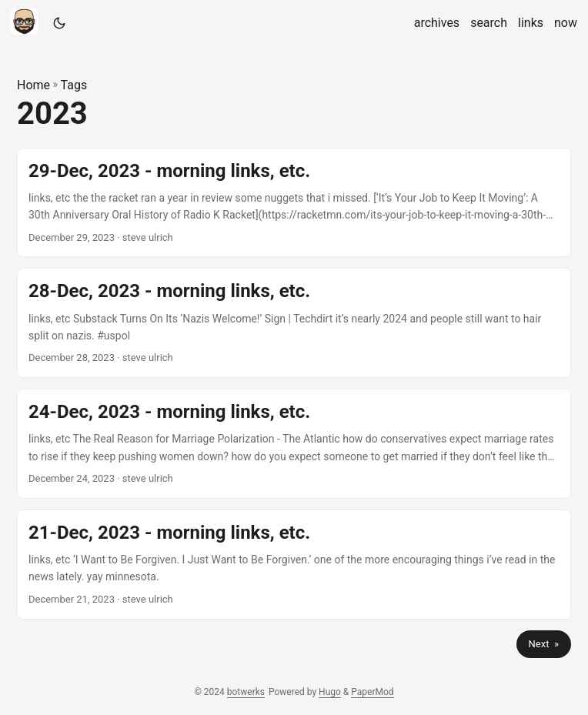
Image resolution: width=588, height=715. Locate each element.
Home (33, 85)
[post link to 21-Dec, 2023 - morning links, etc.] (294, 565)
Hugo (330, 692)
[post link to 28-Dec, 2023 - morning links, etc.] (294, 323)
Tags (74, 85)
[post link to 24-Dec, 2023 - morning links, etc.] (294, 444)
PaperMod (372, 692)
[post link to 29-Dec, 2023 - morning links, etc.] (294, 203)
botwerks (246, 692)
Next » (544, 644)
